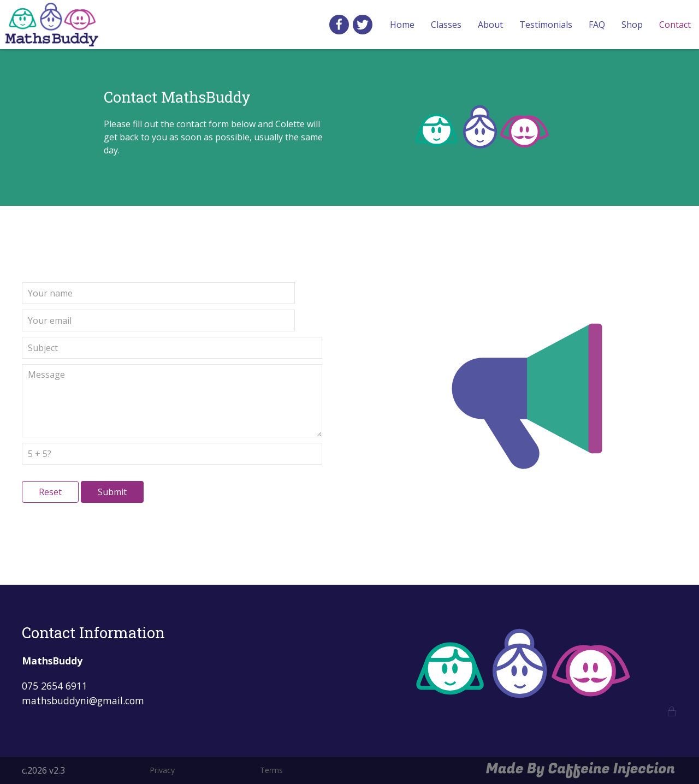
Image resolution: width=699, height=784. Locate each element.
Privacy (162, 770)
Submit (112, 492)
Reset (50, 492)
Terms (271, 770)
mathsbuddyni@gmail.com (83, 700)
